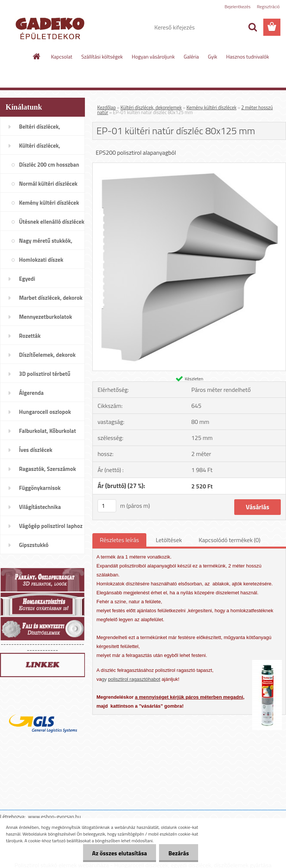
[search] (252, 27)
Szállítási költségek (102, 56)
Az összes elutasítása (119, 853)
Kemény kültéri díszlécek (212, 107)
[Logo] (51, 28)
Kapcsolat (62, 56)
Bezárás (179, 853)
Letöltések (169, 540)
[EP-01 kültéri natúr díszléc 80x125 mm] (189, 166)
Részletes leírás (119, 540)
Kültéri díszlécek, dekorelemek (151, 107)
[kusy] (107, 506)
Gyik (212, 56)
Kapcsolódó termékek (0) (229, 540)
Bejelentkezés (238, 7)
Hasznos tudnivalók (247, 56)
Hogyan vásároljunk (153, 56)
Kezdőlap (107, 107)
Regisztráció (268, 7)
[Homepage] (37, 56)
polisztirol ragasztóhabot (134, 679)
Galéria (191, 56)
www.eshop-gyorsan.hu (54, 816)
